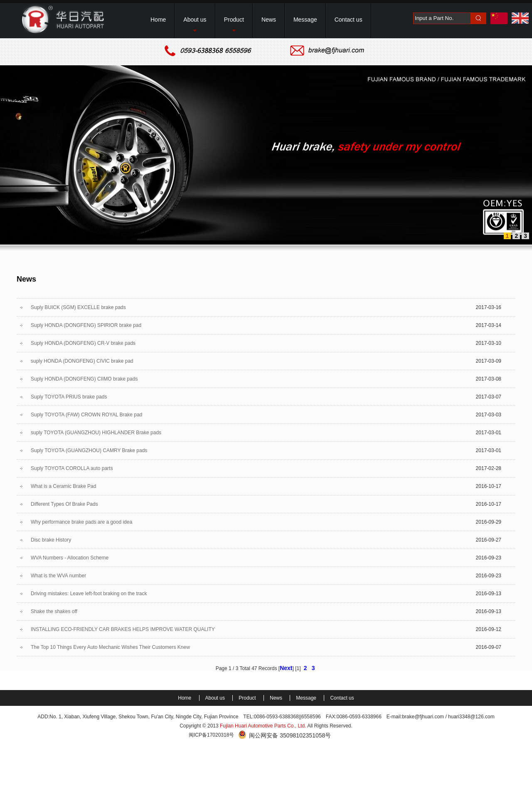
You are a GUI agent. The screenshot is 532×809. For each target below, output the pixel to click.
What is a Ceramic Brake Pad (63, 486)
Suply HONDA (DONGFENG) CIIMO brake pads (84, 379)
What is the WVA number (58, 576)
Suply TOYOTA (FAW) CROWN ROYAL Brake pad (86, 415)
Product (248, 698)
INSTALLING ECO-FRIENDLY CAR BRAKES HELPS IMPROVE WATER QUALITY (123, 629)
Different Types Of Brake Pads (64, 504)
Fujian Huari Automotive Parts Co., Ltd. (263, 726)
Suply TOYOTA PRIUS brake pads (69, 397)
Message (307, 698)
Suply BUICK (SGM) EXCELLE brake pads (78, 307)
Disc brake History (51, 540)
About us (216, 698)
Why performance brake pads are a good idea (81, 522)
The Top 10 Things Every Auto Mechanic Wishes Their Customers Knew (110, 647)
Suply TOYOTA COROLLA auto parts (72, 468)
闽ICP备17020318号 (211, 735)
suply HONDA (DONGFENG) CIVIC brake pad (82, 361)
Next (286, 668)
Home (185, 698)
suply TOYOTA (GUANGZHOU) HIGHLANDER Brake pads (96, 433)
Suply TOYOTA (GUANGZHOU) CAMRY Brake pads (89, 450)
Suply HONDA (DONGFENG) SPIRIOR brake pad (86, 325)
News (277, 698)
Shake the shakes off (54, 611)
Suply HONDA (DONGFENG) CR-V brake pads (83, 343)
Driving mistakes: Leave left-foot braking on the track (89, 594)
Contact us (342, 698)
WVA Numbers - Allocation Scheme (70, 558)
